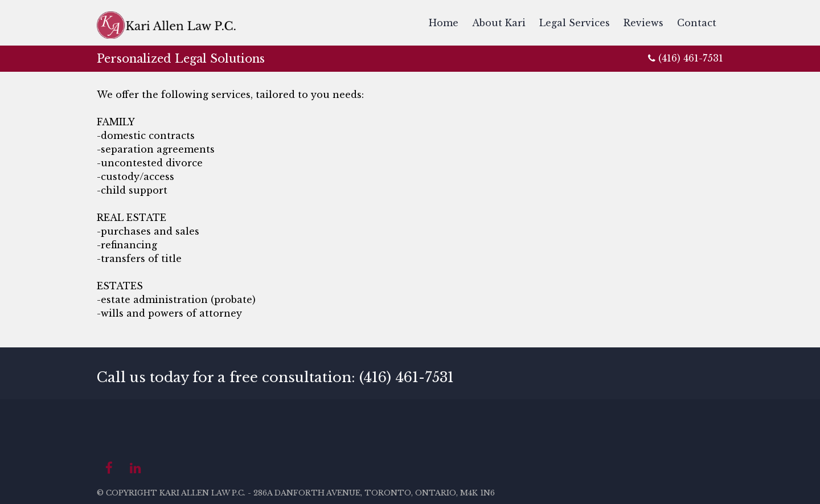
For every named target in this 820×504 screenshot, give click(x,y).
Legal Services (575, 23)
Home (444, 23)
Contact (697, 23)
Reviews (643, 23)
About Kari (499, 23)
